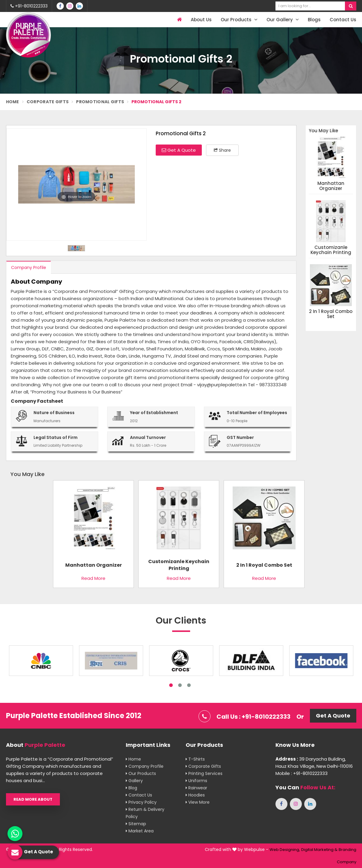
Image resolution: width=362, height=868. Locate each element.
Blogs (314, 20)
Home (13, 102)
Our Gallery (283, 20)
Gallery (134, 781)
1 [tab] (171, 685)
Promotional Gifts (100, 102)
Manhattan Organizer (331, 186)
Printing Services (204, 773)
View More (198, 802)
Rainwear (196, 788)
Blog (131, 788)
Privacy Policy (141, 802)
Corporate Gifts (48, 102)
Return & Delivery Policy (145, 813)
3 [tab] (189, 685)
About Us (201, 20)
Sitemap (136, 824)
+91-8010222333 (29, 6)
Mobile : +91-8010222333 (302, 773)
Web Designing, (285, 850)
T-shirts (195, 759)
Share (222, 150)
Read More (93, 578)
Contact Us (343, 20)
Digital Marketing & (319, 850)
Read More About (33, 799)
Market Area (140, 831)
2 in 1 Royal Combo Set (331, 314)
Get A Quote (179, 150)
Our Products (239, 20)
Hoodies (195, 795)
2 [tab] (180, 685)
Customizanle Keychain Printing (331, 250)
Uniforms (196, 781)
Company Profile (29, 267)
